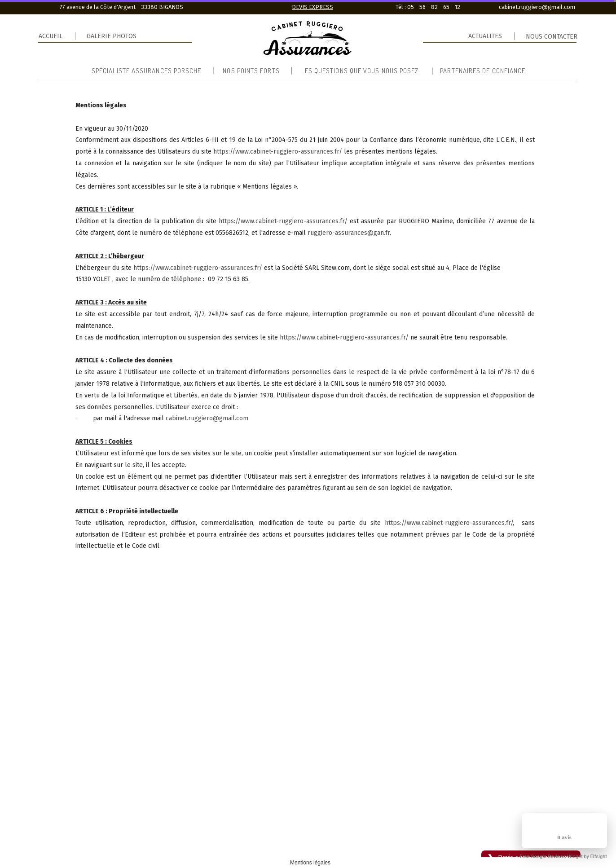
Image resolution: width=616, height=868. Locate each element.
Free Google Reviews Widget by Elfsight (563, 857)
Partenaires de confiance (483, 71)
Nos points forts (251, 71)
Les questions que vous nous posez (360, 71)
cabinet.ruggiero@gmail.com (207, 418)
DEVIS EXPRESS (312, 7)
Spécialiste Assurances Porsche (146, 71)
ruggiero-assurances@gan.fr (349, 233)
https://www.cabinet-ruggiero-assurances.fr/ (278, 152)
